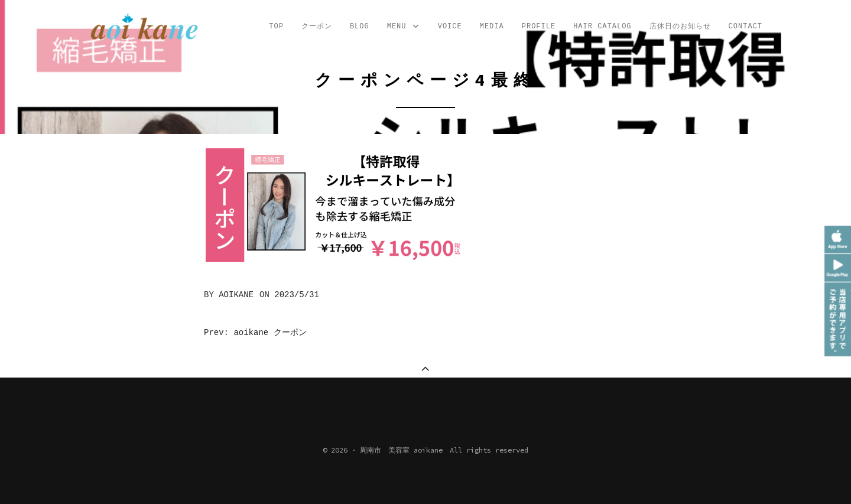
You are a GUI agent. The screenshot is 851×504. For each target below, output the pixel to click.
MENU (404, 27)
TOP (276, 27)
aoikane (236, 295)
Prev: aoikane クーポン (255, 333)
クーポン (317, 27)
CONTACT (746, 27)
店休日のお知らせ (680, 27)
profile (539, 27)
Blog (360, 27)
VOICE (450, 27)
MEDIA (492, 27)
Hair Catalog (602, 27)
